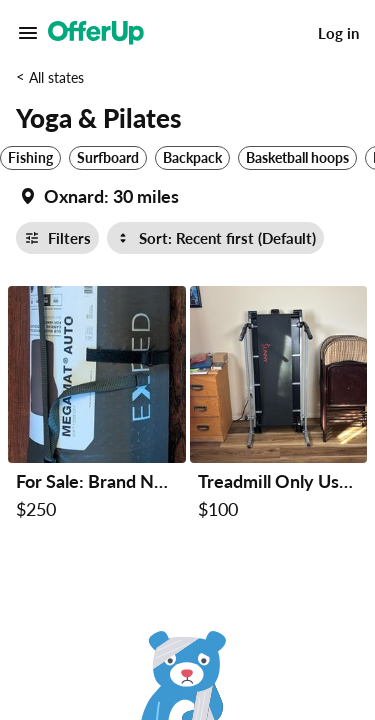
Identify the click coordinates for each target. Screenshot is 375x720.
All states (56, 77)
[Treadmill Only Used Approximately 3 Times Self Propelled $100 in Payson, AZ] (279, 407)
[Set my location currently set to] (97, 196)
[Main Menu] (28, 33)
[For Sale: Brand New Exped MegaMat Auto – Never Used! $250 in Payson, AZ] (97, 407)
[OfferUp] (96, 33)
